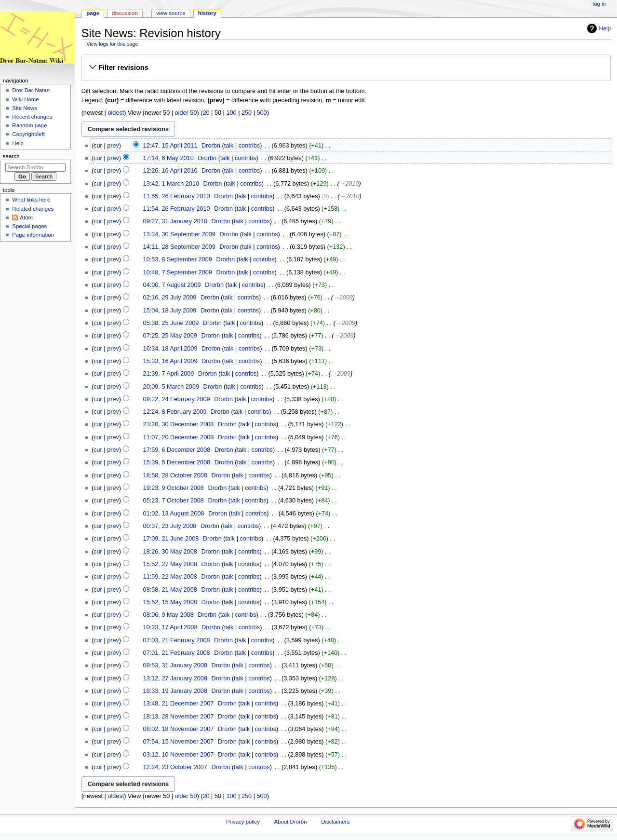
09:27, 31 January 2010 (175, 221)
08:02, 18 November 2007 (179, 729)
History (207, 13)
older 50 (186, 113)
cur (98, 158)
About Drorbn (291, 822)
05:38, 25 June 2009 (171, 323)
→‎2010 (349, 184)
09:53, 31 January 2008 (175, 665)
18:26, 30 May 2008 (170, 552)
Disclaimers (335, 822)
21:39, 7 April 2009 (169, 374)
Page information (33, 235)
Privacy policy (243, 822)
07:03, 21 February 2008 (177, 640)
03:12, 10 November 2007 (179, 755)
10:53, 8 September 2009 (178, 259)
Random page (29, 125)
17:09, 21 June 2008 (171, 539)
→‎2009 (343, 298)
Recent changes (32, 117)
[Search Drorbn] (35, 167)
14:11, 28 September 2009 (179, 247)
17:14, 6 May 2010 (168, 158)
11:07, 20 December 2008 (179, 437)
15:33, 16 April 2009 (170, 361)
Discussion (125, 13)
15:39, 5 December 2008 (177, 462)
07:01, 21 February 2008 (177, 653)
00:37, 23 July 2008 (170, 526)
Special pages (29, 226)
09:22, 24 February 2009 (177, 399)
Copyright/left (28, 134)
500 (262, 113)
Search (11, 156)
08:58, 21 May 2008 (170, 590)
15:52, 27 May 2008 (170, 564)
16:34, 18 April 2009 (170, 349)
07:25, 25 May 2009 (170, 336)
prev (113, 146)
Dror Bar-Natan (31, 90)
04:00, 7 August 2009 (172, 285)
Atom (26, 217)
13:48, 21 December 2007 (179, 704)
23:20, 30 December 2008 (179, 424)
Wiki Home (25, 99)
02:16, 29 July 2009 (170, 298)
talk (229, 146)
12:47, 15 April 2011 (170, 146)
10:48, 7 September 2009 (178, 272)
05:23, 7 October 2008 (174, 501)
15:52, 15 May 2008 (170, 602)
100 (231, 113)
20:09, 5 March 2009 (171, 387)
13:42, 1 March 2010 (171, 184)
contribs (249, 146)
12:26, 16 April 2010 (170, 171)
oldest (116, 113)
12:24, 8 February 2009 (175, 412)
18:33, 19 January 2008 (175, 691)
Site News (25, 108)
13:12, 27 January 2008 (175, 678)
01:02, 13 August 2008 (174, 514)
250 (247, 113)
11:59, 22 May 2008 (170, 577)
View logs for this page (112, 44)
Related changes (33, 209)
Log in (599, 4)
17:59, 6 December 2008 (177, 450)
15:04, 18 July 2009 (170, 311)
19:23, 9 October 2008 (174, 488)
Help (605, 28)
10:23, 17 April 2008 (170, 627)
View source (171, 13)
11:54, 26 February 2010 (177, 209)
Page (93, 13)
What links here (31, 200)
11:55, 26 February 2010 (177, 196)
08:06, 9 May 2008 (168, 615)
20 (206, 113)
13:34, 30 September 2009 (179, 234)
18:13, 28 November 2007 (179, 717)
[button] (346, 68)
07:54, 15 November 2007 (179, 742)
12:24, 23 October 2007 (175, 767)
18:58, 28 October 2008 (175, 475)
